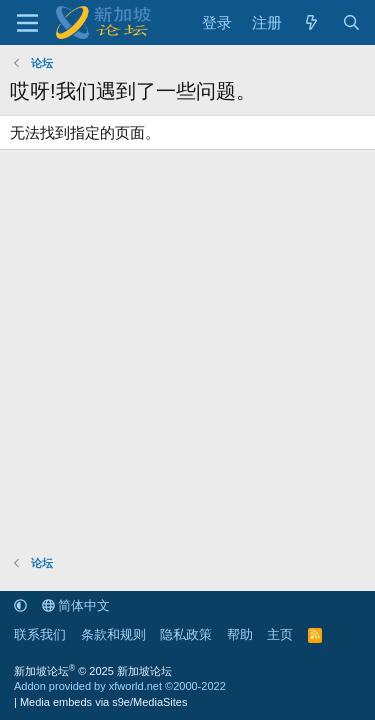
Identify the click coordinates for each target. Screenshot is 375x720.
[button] (20, 605)
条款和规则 (113, 634)
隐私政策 (186, 634)
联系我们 (40, 634)
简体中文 (76, 605)
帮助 (240, 634)
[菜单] (27, 23)
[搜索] (351, 22)
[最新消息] (311, 22)
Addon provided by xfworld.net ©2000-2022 (120, 686)
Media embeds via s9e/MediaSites (104, 702)
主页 (280, 634)
